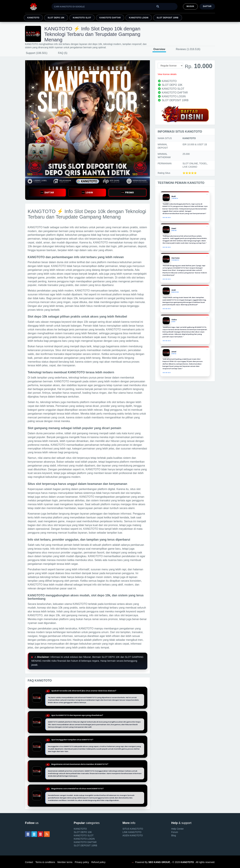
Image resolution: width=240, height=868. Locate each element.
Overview (159, 49)
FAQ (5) (63, 53)
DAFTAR (47, 193)
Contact (29, 862)
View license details (167, 74)
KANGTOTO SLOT (82, 18)
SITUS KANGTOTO (133, 829)
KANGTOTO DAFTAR (110, 18)
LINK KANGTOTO (132, 832)
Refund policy (98, 862)
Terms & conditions (45, 862)
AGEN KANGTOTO (133, 835)
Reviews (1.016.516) (188, 49)
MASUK (190, 6)
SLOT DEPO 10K (56, 18)
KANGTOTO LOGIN (139, 18)
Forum (175, 832)
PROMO (127, 193)
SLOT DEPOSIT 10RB (167, 18)
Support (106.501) (37, 53)
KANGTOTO (33, 18)
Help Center (178, 829)
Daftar (207, 6)
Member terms (65, 862)
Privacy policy (82, 862)
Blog (174, 835)
